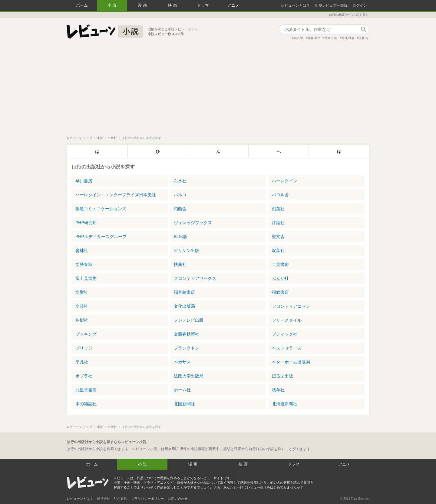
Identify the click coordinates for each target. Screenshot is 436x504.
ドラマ (203, 5)
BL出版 (181, 237)
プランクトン (187, 348)
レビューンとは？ (296, 5)
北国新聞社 (184, 404)
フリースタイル (287, 320)
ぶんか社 (280, 278)
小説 (113, 5)
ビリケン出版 (187, 250)
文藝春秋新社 (187, 334)
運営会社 (104, 499)
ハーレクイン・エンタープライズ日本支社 (116, 195)
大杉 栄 (298, 38)
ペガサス (182, 362)
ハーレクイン (285, 181)
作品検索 (363, 29)
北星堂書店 (86, 390)
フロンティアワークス (195, 278)
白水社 (180, 181)
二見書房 (280, 264)
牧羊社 (278, 390)
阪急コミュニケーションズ (101, 209)
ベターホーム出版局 (291, 362)
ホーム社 (182, 390)
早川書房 (84, 181)
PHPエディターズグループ (101, 237)
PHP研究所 (86, 223)
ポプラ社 (84, 376)
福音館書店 (184, 292)
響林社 (82, 250)
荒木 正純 (331, 38)
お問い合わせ (178, 499)
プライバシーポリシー (147, 499)
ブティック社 (285, 334)
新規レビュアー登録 (331, 5)
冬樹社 (82, 320)
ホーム (82, 5)
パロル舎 (280, 195)
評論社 (278, 223)
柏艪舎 (180, 209)
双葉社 (278, 250)
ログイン (360, 5)
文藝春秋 (84, 264)
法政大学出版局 (189, 376)
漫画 (143, 5)
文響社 (82, 292)
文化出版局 (184, 306)
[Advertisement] (218, 91)
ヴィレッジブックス (193, 223)
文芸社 (82, 306)
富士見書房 (86, 278)
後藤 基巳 (314, 38)
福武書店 (280, 292)
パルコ (180, 195)
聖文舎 (278, 237)
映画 (173, 5)
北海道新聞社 (285, 404)
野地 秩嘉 (348, 38)
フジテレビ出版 (189, 320)
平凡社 (82, 362)
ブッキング (86, 334)
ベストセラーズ (287, 348)
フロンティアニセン (291, 306)
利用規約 (121, 499)
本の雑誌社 (86, 404)
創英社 (278, 209)
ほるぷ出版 (282, 376)
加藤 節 (363, 38)
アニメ (233, 5)
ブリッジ (84, 348)
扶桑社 (180, 264)
